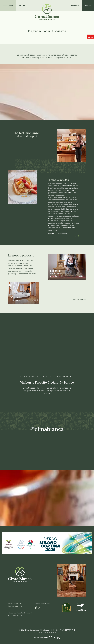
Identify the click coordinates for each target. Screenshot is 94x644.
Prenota (88, 6)
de (24, 6)
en (20, 6)
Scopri (35, 300)
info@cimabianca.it (16, 606)
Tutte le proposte (79, 299)
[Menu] (8, 6)
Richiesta (75, 6)
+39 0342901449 (14, 604)
